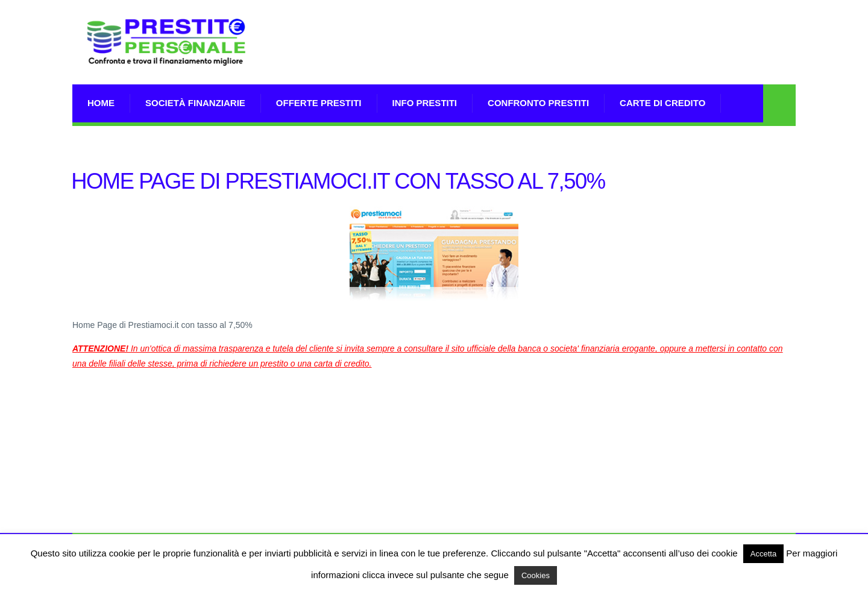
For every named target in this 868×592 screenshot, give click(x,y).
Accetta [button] (763, 554)
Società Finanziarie (195, 103)
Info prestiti (425, 103)
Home (101, 103)
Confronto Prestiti (538, 103)
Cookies (536, 575)
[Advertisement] (576, 57)
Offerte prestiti (319, 103)
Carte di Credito (662, 103)
